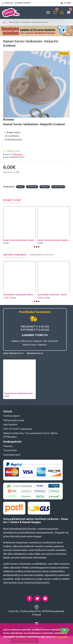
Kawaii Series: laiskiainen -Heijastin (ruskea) (19, 394)
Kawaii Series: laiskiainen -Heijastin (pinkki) (54, 240)
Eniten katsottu (35, 354)
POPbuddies (17, 154)
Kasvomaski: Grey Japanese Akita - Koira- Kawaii (19, 295)
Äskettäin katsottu (13, 354)
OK (64, 630)
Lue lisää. (62, 637)
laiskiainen (32, 187)
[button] (35, 247)
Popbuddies (58, 187)
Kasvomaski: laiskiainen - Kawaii (52, 295)
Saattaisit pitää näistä (15, 255)
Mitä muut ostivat (12, 200)
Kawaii (20, 187)
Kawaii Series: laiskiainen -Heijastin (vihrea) (19, 240)
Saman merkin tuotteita (41, 255)
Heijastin (45, 187)
